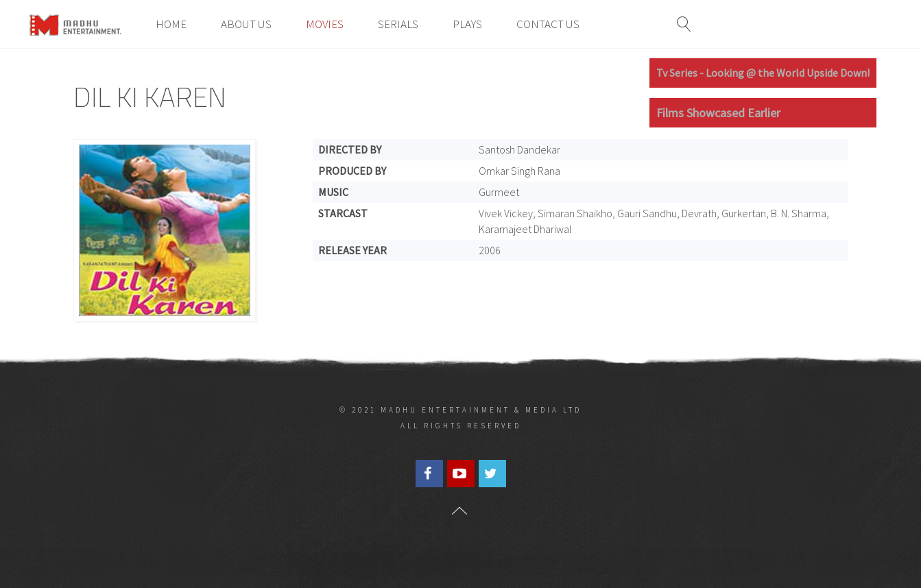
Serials (398, 24)
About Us (246, 24)
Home (171, 24)
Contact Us (548, 24)
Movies (325, 24)
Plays (467, 24)
